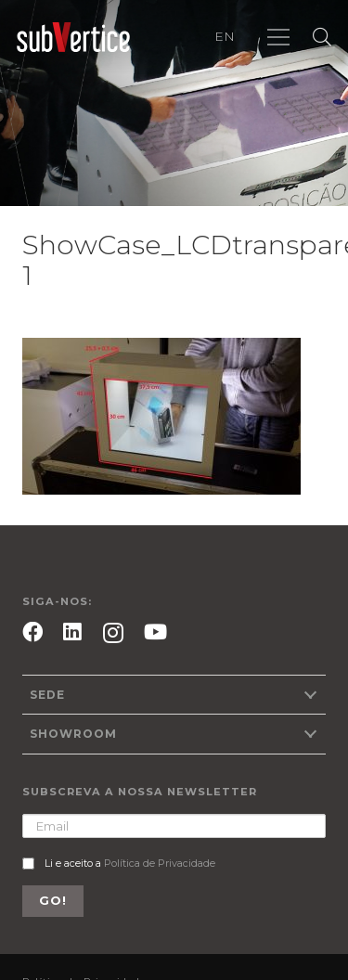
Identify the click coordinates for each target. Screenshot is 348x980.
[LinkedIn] (72, 632)
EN (225, 36)
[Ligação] (73, 38)
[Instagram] (113, 633)
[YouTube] (155, 632)
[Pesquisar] (322, 37)
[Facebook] (32, 632)
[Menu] (278, 37)
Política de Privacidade (160, 863)
